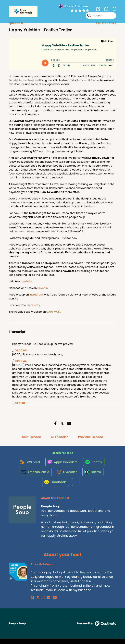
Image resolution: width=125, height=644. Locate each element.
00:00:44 (21, 361)
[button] (76, 487)
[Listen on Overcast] (67, 475)
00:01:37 (20, 403)
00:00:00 (21, 351)
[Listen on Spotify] (95, 464)
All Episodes (60, 437)
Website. (27, 281)
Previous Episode (91, 437)
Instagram (36, 295)
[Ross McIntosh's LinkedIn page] (44, 603)
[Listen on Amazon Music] (34, 475)
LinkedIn (43, 288)
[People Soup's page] (98, 10)
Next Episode (31, 437)
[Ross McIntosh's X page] (36, 603)
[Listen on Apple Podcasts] (62, 464)
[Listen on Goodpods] (55, 487)
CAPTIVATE (54, 312)
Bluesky (35, 305)
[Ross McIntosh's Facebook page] (32, 603)
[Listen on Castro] (94, 475)
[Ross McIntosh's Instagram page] (40, 603)
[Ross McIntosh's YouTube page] (48, 603)
